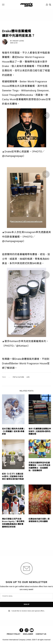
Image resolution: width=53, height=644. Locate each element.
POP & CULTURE (18, 377)
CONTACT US (41, 634)
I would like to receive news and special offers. (28, 611)
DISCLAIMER (28, 634)
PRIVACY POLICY (13, 634)
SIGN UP (27, 604)
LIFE (28, 377)
